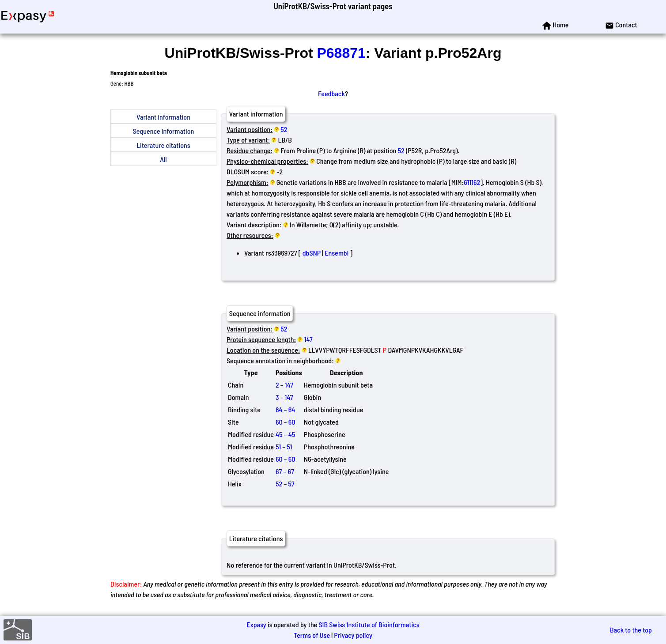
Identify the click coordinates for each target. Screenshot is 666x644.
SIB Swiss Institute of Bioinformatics (369, 624)
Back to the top (631, 630)
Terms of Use (312, 635)
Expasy (256, 624)
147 (308, 339)
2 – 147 (284, 385)
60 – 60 (285, 422)
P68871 (341, 53)
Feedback (331, 93)
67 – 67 (285, 471)
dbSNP (312, 253)
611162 (472, 182)
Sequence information (164, 131)
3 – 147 (284, 397)
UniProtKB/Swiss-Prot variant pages (333, 6)
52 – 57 (285, 484)
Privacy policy (353, 635)
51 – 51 (284, 446)
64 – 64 (285, 409)
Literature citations (163, 145)
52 (284, 129)
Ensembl (337, 253)
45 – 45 (285, 434)
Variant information (163, 117)
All (163, 159)
